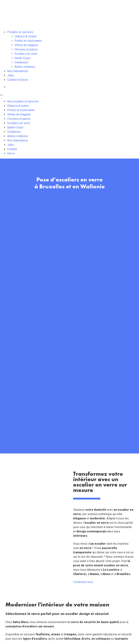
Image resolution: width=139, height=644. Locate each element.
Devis (11, 153)
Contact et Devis (18, 80)
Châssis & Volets (25, 36)
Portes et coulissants (28, 41)
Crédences (21, 62)
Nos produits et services (23, 101)
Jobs (10, 75)
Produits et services (20, 32)
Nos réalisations (18, 71)
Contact (12, 149)
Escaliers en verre (26, 54)
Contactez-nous (83, 582)
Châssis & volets (18, 106)
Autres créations (25, 67)
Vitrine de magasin (26, 45)
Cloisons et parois (26, 49)
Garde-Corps (23, 58)
